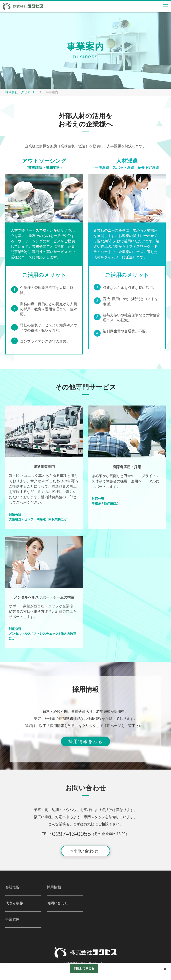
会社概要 (12, 887)
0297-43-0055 (71, 834)
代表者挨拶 (14, 903)
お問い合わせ (85, 851)
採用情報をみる (85, 741)
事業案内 (12, 919)
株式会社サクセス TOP (21, 92)
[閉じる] (165, 969)
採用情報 (54, 887)
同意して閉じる (84, 969)
